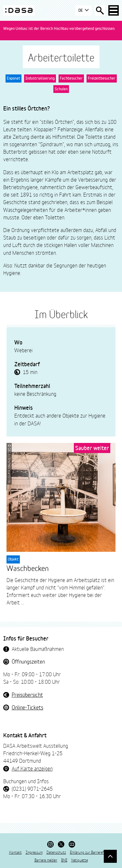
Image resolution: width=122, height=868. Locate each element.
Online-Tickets (27, 707)
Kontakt (15, 852)
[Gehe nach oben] (110, 856)
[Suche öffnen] (100, 10)
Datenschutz (56, 852)
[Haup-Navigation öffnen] (114, 10)
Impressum (34, 852)
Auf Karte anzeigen (32, 768)
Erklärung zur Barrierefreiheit (92, 852)
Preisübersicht (27, 694)
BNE (64, 860)
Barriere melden (46, 860)
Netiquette (80, 860)
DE (83, 11)
